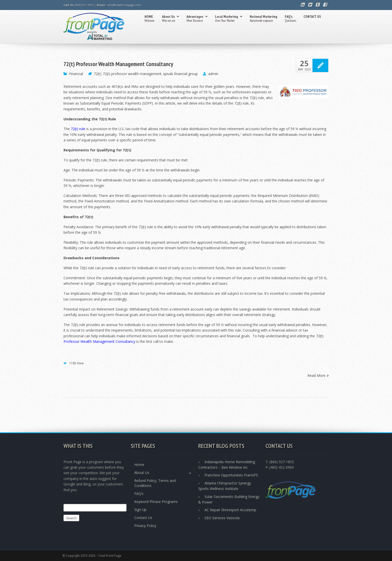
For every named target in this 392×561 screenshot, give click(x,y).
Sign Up (140, 510)
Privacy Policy (145, 526)
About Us (170, 19)
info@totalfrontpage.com (124, 5)
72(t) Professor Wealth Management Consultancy (118, 64)
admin (213, 74)
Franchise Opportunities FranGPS (231, 475)
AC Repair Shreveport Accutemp (230, 510)
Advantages (197, 19)
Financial (76, 74)
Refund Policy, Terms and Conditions (155, 483)
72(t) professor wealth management (132, 74)
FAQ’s (290, 19)
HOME (149, 19)
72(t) (97, 74)
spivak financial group (180, 74)
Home (139, 465)
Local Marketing (229, 19)
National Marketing (263, 19)
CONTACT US (312, 17)
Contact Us (143, 518)
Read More (318, 375)
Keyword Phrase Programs (156, 502)
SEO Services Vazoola (222, 518)
